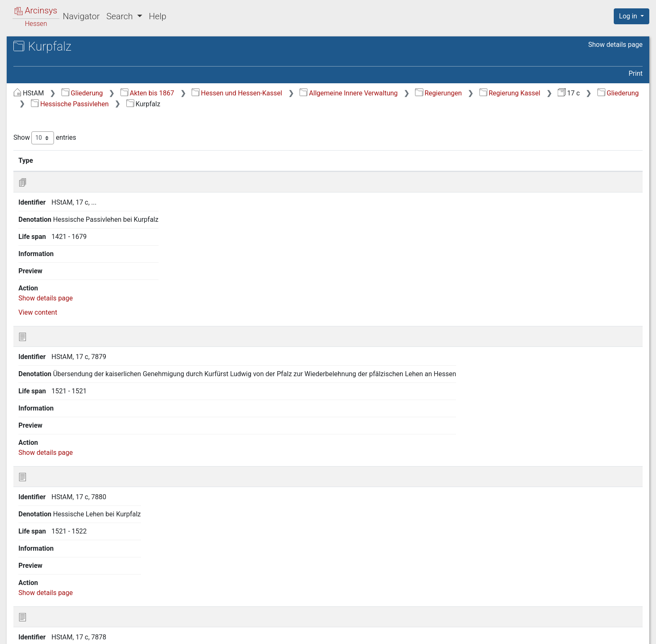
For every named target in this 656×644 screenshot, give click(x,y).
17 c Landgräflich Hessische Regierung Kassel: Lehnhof (79, 69)
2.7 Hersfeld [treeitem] (55, 190)
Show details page (615, 45)
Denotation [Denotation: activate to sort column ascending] (267, 160)
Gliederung (223, 93)
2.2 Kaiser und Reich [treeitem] (67, 138)
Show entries (185, 138)
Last (631, 591)
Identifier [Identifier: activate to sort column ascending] (207, 160)
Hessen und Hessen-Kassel (378, 93)
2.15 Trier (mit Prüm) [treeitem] (67, 282)
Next (607, 591)
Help (158, 16)
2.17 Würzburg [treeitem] (58, 303)
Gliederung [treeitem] (36, 97)
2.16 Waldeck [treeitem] (56, 292)
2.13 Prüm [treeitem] (52, 261)
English (19, 627)
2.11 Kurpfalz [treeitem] (56, 231)
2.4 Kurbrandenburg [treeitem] (66, 159)
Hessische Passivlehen (387, 104)
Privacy (532, 633)
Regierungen (579, 93)
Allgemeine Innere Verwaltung (489, 93)
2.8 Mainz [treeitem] (51, 200)
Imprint (635, 633)
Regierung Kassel (202, 104)
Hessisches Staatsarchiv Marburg (78, 56)
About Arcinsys (476, 633)
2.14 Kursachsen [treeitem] (61, 272)
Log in (629, 16)
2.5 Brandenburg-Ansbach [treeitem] (75, 169)
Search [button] (120, 16)
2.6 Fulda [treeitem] (50, 179)
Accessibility (584, 633)
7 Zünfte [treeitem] (41, 384)
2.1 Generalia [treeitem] (56, 128)
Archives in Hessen (49, 47)
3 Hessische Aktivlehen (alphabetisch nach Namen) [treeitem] (64, 317)
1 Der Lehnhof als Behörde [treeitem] (68, 107)
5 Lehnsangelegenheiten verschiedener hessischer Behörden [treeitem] (76, 358)
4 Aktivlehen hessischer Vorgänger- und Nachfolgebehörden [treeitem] (76, 337)
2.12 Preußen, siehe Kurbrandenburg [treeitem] (66, 245)
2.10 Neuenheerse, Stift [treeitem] (71, 220)
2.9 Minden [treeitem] (53, 210)
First (500, 591)
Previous (530, 591)
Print (636, 73)
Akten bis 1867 (288, 93)
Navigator (81, 16)
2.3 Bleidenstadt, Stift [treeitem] (68, 148)
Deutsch (50, 627)
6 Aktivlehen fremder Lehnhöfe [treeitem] (74, 374)
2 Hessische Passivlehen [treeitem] (66, 117)
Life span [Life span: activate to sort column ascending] (473, 160)
